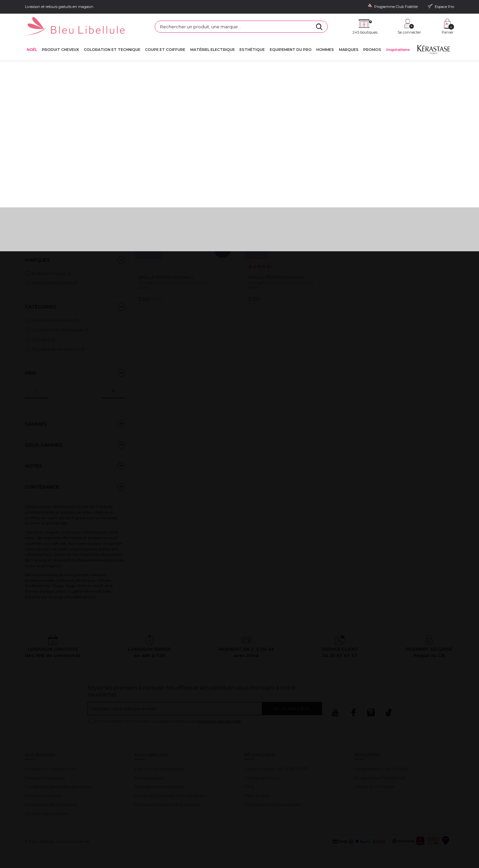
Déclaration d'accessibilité (273, 804)
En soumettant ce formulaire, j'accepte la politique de (168, 721)
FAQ (249, 786)
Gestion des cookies (47, 813)
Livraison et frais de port (50, 769)
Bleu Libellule (61, 67)
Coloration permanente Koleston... (175, 283)
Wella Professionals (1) (55, 283)
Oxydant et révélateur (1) (58, 349)
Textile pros (37, 236)
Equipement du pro (291, 50)
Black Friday (38, 183)
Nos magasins (150, 778)
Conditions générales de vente (58, 786)
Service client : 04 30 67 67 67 (276, 769)
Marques (349, 50)
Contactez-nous (262, 778)
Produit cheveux (60, 50)
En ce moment (41, 192)
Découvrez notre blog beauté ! (168, 804)
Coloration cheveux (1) (55, 320)
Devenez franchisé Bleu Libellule (170, 795)
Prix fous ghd (39, 218)
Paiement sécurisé (45, 778)
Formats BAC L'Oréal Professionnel (63, 201)
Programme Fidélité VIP (380, 778)
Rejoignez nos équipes (159, 786)
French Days (38, 210)
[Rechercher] (319, 27)
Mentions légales (43, 795)
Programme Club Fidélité (382, 769)
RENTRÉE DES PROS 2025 (52, 227)
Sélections (85, 67)
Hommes (325, 50)
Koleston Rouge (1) (52, 273)
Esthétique (252, 50)
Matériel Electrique (213, 50)
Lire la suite (37, 125)
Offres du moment (374, 786)
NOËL (32, 50)
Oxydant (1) (43, 339)
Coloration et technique (112, 50)
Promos (372, 50)
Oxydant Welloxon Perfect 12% (281, 283)
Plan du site (257, 795)
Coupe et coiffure (165, 50)
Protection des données (51, 804)
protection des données (219, 721)
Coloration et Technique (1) (60, 330)
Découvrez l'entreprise (160, 769)
